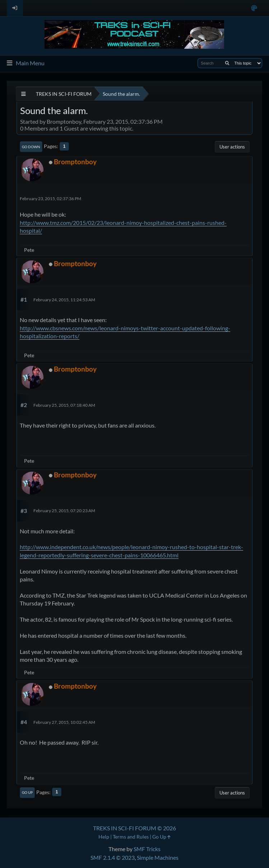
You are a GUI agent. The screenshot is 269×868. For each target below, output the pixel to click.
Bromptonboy (75, 162)
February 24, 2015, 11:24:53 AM (64, 300)
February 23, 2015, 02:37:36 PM (50, 199)
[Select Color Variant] (254, 8)
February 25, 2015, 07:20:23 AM (64, 511)
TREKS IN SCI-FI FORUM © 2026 (134, 828)
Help (104, 837)
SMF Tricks (147, 849)
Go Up (27, 792)
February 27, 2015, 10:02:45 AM (64, 722)
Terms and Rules (131, 837)
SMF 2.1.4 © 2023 (113, 857)
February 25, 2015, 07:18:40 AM (64, 405)
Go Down (31, 147)
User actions (232, 147)
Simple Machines (158, 857)
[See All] (24, 94)
